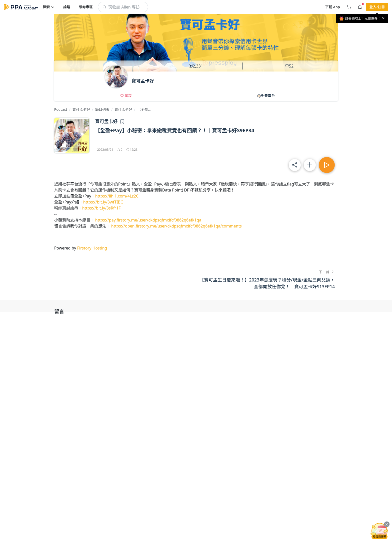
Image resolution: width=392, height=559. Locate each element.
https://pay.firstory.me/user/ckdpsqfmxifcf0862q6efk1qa (148, 220)
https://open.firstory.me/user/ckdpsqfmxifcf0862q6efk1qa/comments (176, 226)
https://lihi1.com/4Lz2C (117, 196)
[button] (49, 7)
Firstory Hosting (92, 248)
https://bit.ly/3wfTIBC (103, 202)
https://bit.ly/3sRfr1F (101, 208)
